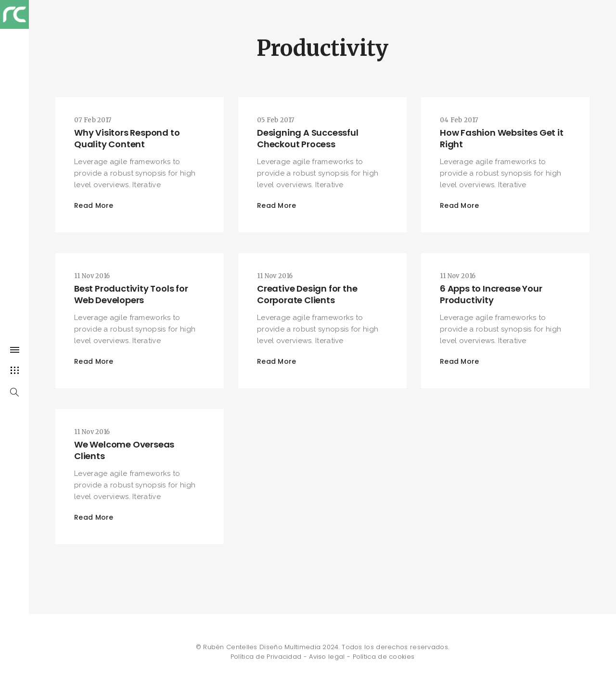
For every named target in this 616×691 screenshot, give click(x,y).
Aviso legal (327, 657)
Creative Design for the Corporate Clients (307, 294)
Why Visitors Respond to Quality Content (127, 138)
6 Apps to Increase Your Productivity (491, 294)
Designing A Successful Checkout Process (308, 138)
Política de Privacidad (266, 657)
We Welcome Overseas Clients (124, 450)
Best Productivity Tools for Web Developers (131, 294)
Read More (94, 205)
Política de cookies (384, 657)
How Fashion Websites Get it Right (502, 138)
